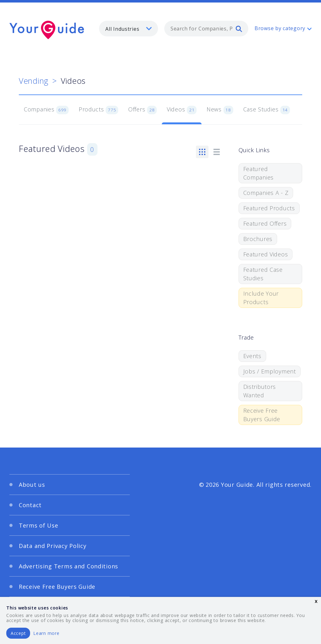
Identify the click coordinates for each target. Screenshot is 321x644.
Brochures (258, 239)
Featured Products (269, 208)
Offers (142, 110)
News (220, 110)
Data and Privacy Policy (53, 546)
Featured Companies (258, 173)
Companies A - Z (266, 193)
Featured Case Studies (263, 274)
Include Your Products (261, 298)
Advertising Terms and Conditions (68, 566)
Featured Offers (265, 223)
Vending (34, 81)
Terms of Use (39, 525)
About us (32, 485)
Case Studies (267, 110)
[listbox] (129, 29)
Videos (182, 110)
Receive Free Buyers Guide (262, 415)
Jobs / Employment (270, 371)
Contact (30, 505)
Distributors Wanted (260, 391)
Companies (46, 110)
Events (252, 356)
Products (98, 110)
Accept (18, 633)
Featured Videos (266, 254)
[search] (239, 29)
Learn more (46, 633)
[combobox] (206, 29)
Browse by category (280, 28)
